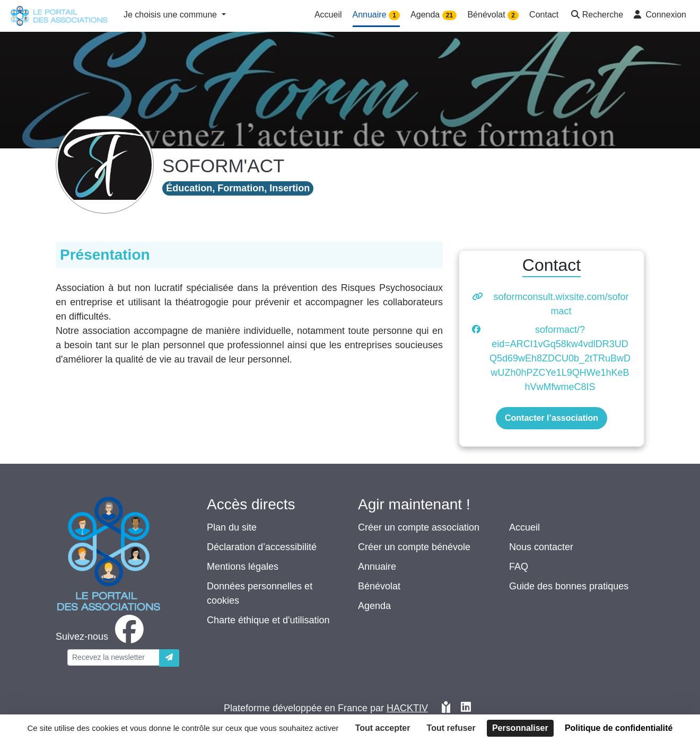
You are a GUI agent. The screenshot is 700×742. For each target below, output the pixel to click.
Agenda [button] (434, 15)
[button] (596, 16)
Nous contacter (541, 547)
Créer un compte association (419, 527)
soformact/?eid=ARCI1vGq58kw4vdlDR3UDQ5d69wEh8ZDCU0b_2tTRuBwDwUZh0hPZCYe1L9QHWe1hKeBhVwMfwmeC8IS (560, 358)
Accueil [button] (328, 15)
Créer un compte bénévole (414, 547)
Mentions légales (243, 567)
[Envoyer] (169, 658)
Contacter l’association (552, 418)
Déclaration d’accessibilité (262, 547)
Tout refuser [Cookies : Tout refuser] (451, 728)
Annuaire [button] (377, 15)
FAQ (519, 567)
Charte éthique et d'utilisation (268, 620)
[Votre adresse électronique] (113, 657)
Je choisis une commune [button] (172, 15)
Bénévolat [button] (493, 15)
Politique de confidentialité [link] (619, 728)
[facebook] (102, 637)
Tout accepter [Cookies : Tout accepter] (383, 728)
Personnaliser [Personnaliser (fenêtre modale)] (520, 728)
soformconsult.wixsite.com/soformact (561, 304)
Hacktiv (407, 708)
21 (449, 15)
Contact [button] (544, 15)
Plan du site (232, 527)
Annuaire (377, 567)
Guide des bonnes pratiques (569, 586)
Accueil (524, 527)
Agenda (374, 606)
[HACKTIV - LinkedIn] (466, 708)
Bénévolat (379, 586)
